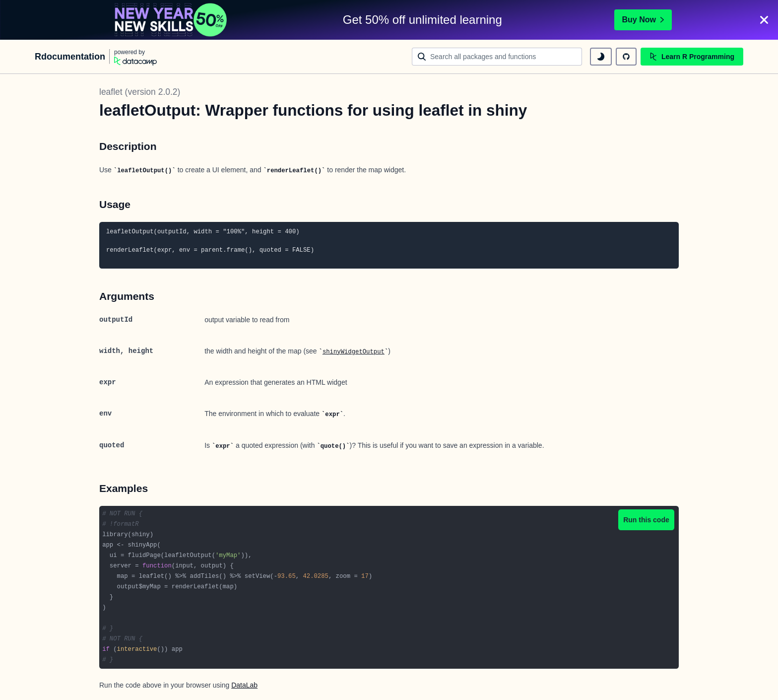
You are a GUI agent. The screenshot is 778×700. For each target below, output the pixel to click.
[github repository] (626, 57)
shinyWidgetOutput (354, 352)
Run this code (646, 520)
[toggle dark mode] (601, 57)
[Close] (764, 20)
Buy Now (643, 20)
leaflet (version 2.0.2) (140, 92)
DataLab (244, 685)
